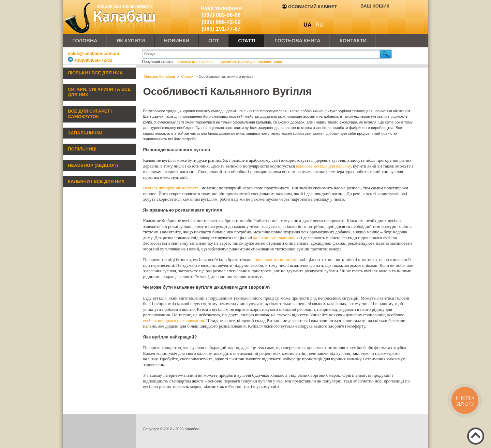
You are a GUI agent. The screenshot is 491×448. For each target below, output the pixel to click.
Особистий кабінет (309, 7)
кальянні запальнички (274, 238)
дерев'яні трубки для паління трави (251, 61)
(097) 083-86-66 (221, 15)
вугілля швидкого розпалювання (173, 321)
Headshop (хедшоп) (93, 165)
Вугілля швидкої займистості (170, 188)
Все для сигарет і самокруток (90, 114)
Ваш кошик (375, 6)
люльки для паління (196, 61)
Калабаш (110, 17)
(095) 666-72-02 (221, 22)
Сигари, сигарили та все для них (99, 92)
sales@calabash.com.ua (93, 53)
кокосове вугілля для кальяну (323, 166)
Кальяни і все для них (96, 181)
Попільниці (82, 149)
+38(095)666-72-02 (90, 60)
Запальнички (85, 133)
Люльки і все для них (95, 73)
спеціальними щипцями (275, 259)
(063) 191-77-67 (221, 29)
